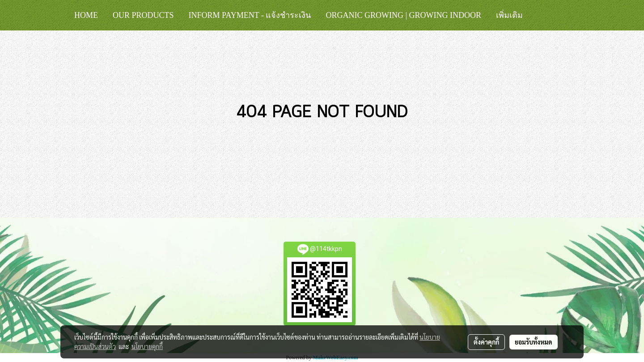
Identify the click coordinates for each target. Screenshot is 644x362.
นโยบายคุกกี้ (147, 346)
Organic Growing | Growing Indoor (403, 15)
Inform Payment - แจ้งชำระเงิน (250, 15)
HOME (86, 15)
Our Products (143, 15)
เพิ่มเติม (509, 15)
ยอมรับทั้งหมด (534, 342)
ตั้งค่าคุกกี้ (486, 342)
